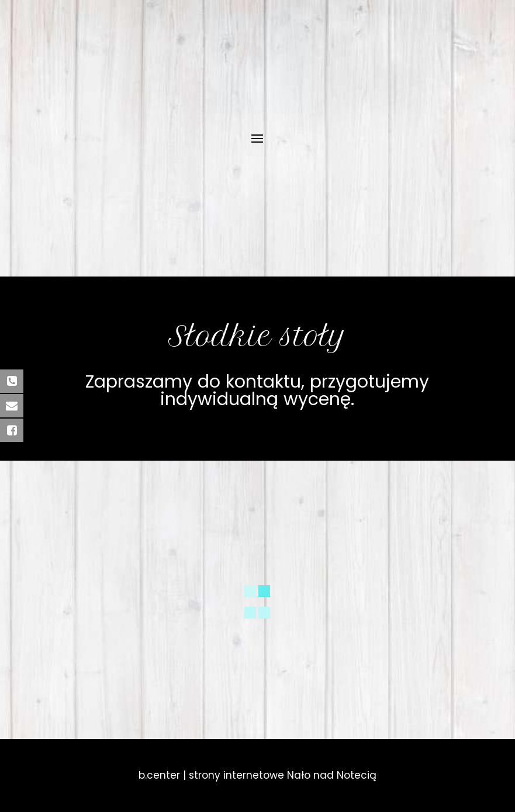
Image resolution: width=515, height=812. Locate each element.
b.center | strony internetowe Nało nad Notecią (257, 775)
